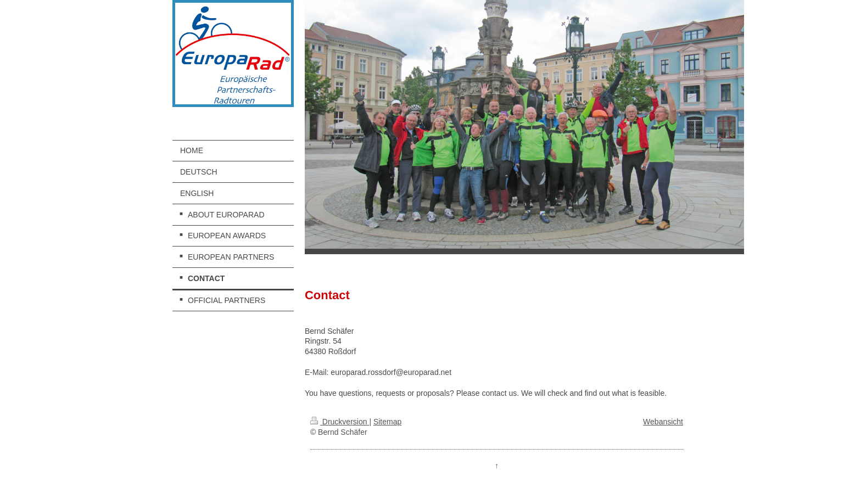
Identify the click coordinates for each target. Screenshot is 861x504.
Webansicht (663, 422)
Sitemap (387, 422)
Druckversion (340, 422)
